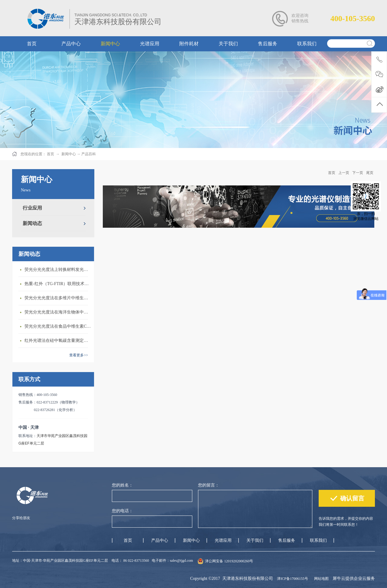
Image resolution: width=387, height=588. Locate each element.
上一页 (344, 173)
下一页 (358, 173)
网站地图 (320, 579)
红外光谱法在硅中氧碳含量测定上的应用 (58, 341)
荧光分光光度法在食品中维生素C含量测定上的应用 (58, 326)
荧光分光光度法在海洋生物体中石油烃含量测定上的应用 (58, 312)
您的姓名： (122, 485)
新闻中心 (69, 154)
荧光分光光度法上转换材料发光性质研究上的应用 (58, 270)
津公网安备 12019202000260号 (229, 561)
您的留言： (209, 485)
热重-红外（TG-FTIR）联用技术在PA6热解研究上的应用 (58, 284)
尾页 (370, 173)
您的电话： (122, 511)
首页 (332, 173)
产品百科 (89, 154)
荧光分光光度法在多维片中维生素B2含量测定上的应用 (58, 298)
